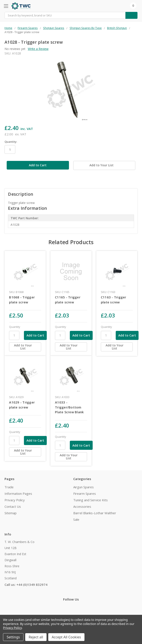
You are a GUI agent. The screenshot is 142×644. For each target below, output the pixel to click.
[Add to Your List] (25, 346)
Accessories (82, 506)
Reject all (36, 637)
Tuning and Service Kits (91, 500)
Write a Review (38, 49)
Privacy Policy (15, 500)
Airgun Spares (83, 487)
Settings (13, 637)
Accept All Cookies (66, 637)
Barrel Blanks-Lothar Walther (95, 513)
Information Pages (18, 493)
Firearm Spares (85, 493)
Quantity (15, 326)
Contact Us (13, 506)
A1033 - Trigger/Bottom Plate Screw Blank (69, 407)
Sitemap (11, 513)
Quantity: (11, 142)
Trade (9, 487)
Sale (76, 519)
